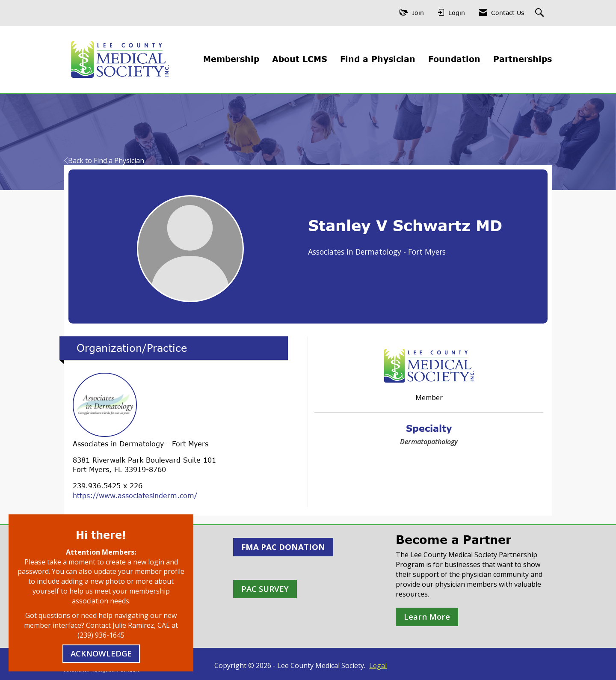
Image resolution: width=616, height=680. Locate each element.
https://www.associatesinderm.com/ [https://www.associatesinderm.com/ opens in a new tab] (135, 496)
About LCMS (300, 59)
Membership (231, 59)
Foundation (454, 59)
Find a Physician (378, 59)
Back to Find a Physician (104, 160)
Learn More (427, 616)
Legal (378, 665)
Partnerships (523, 59)
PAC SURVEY (265, 589)
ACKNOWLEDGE (101, 653)
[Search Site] (540, 13)
